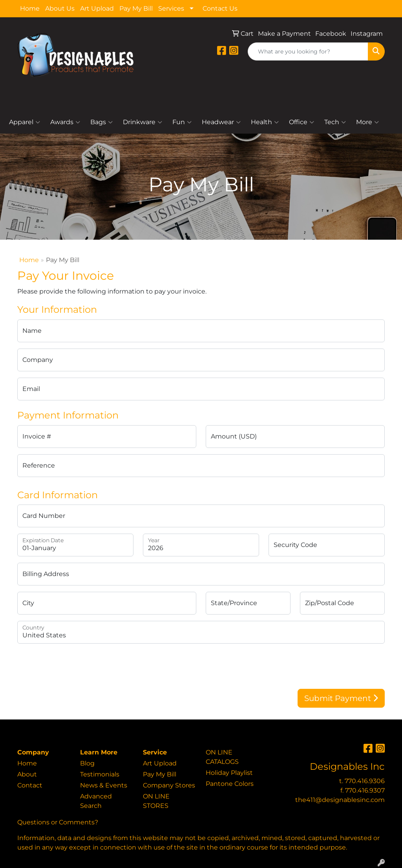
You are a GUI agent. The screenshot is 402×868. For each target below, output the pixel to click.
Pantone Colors (230, 784)
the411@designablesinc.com (340, 800)
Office (301, 122)
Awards (65, 122)
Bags (101, 122)
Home (30, 8)
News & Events (104, 785)
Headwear (221, 122)
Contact (30, 785)
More (367, 122)
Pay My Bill (136, 8)
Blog (87, 763)
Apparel (25, 122)
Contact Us (220, 8)
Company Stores (169, 785)
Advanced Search (96, 801)
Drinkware (143, 122)
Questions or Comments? (58, 822)
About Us (60, 8)
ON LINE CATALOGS (222, 757)
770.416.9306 (365, 781)
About (27, 774)
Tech (335, 122)
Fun (182, 122)
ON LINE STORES (156, 801)
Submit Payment (341, 698)
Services (171, 8)
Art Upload (97, 8)
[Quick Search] (308, 51)
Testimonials (100, 774)
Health (265, 122)
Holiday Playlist (229, 773)
